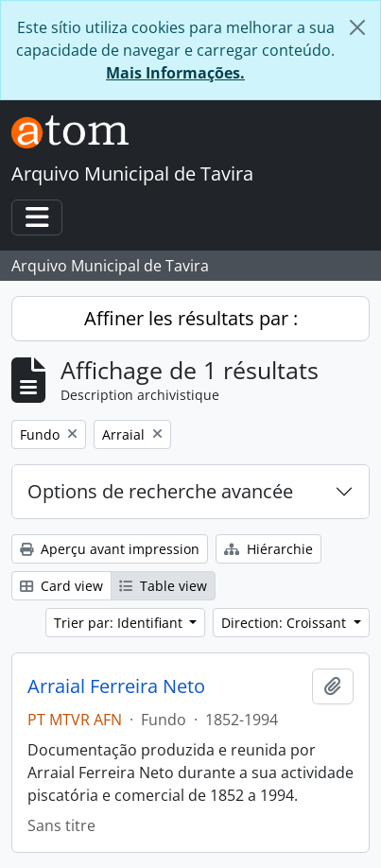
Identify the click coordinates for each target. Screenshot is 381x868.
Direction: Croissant (286, 623)
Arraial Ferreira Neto (116, 686)
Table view (163, 586)
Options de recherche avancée (160, 491)
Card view (61, 586)
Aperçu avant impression (110, 549)
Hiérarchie (268, 549)
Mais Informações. (175, 73)
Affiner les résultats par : (191, 318)
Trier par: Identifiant (120, 623)
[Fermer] (357, 27)
